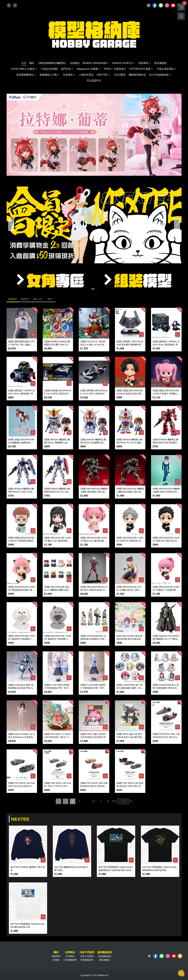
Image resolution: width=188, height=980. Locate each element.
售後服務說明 (87, 960)
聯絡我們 (56, 956)
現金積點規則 (105, 956)
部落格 (56, 960)
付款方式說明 (87, 952)
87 (94, 801)
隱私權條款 (105, 960)
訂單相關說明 (70, 960)
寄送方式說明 (87, 956)
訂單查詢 (70, 956)
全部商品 (70, 952)
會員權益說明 (105, 952)
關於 (56, 952)
